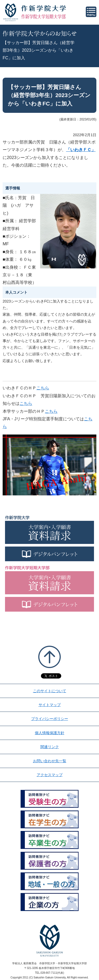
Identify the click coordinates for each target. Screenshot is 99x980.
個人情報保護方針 (50, 733)
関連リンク (50, 747)
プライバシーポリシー (50, 719)
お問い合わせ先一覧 (50, 761)
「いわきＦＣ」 (81, 150)
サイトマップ (50, 705)
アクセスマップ (50, 775)
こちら (43, 388)
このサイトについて (50, 691)
